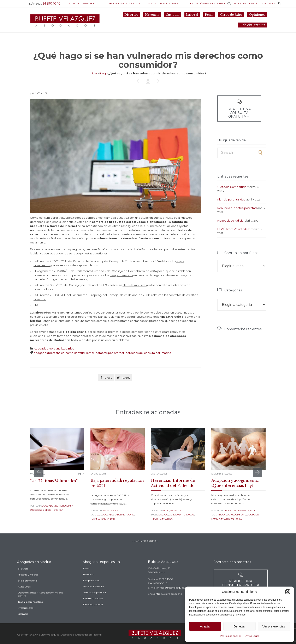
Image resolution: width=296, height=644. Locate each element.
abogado (108, 515)
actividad (175, 515)
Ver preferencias (274, 626)
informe (156, 519)
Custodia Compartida (232, 187)
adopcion (253, 515)
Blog (103, 73)
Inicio (93, 73)
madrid (166, 353)
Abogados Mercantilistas (50, 348)
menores (236, 519)
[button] (288, 592)
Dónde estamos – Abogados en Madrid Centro (40, 605)
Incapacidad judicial (231, 221)
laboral (119, 515)
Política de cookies (231, 636)
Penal (87, 577)
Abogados (224, 515)
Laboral (115, 511)
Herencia (57, 510)
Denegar (239, 626)
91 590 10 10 (166, 586)
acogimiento (239, 515)
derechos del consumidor (143, 353)
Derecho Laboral (93, 613)
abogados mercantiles (49, 353)
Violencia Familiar (94, 595)
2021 (99, 515)
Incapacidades (91, 589)
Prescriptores (26, 618)
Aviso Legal (252, 636)
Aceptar (205, 626)
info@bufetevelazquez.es (172, 595)
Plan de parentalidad (231, 199)
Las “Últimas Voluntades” (234, 229)
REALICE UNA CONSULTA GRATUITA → (252, 4)
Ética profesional (28, 591)
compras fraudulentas (80, 353)
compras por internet (110, 353)
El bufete (23, 579)
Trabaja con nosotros (30, 612)
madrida (167, 519)
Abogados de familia (236, 511)
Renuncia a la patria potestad (237, 208)
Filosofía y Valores (28, 585)
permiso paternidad (103, 519)
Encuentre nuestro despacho (165, 601)
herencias (188, 515)
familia (216, 519)
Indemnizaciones (93, 607)
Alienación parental (95, 601)
